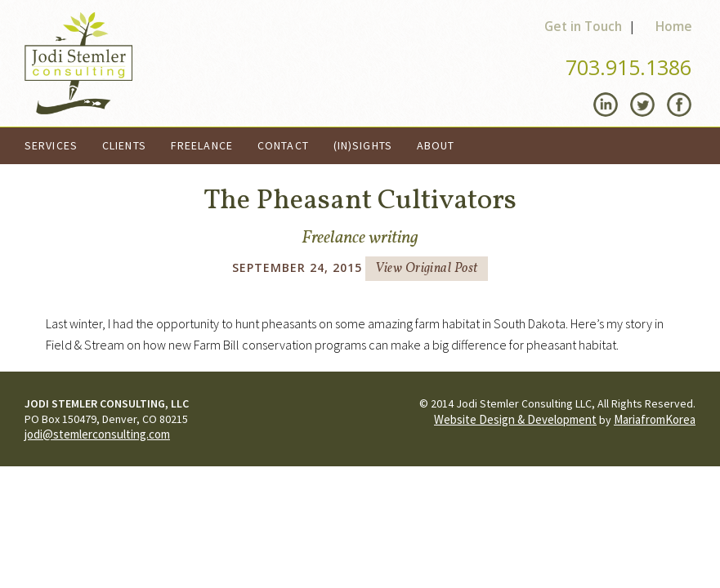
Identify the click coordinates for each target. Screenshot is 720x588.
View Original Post (427, 269)
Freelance (202, 145)
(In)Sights (363, 145)
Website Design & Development (515, 419)
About (436, 145)
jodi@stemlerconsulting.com (97, 434)
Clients (124, 145)
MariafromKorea (655, 419)
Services (51, 145)
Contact (283, 145)
